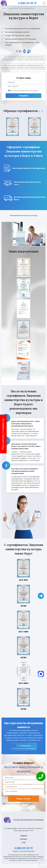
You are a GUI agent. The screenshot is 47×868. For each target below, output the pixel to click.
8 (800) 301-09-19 (24, 848)
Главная (4, 8)
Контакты (24, 839)
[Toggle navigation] (44, 3)
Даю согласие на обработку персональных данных (24, 91)
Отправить (23, 96)
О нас (23, 842)
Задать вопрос (23, 799)
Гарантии (23, 836)
